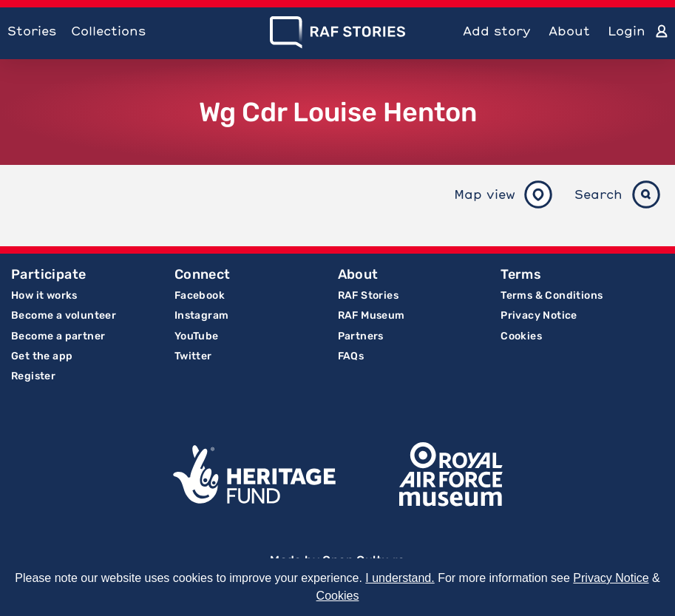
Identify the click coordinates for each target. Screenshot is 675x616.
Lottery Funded (254, 475)
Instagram (202, 315)
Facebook (200, 295)
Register (33, 376)
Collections (108, 31)
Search (598, 194)
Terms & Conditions (552, 295)
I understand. (400, 578)
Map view (485, 194)
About (569, 31)
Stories (32, 31)
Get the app (42, 356)
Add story (497, 31)
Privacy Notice (539, 315)
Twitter (193, 356)
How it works (44, 295)
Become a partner (58, 336)
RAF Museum (372, 315)
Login (627, 31)
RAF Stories (368, 295)
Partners (361, 336)
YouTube (197, 336)
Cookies (521, 336)
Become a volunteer (64, 315)
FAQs (351, 356)
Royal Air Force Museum (451, 475)
